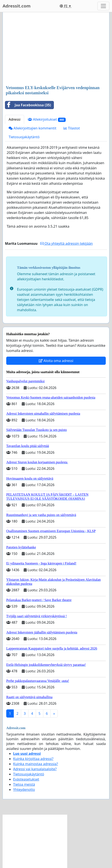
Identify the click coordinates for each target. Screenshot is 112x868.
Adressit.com (17, 6)
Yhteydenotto (24, 790)
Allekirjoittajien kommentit (32, 128)
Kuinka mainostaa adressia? (36, 764)
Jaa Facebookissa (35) (28, 105)
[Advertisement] (56, 49)
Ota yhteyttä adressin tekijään (67, 243)
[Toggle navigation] (103, 6)
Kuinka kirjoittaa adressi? (33, 759)
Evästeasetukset (26, 779)
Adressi (15, 119)
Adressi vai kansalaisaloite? (35, 769)
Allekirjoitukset (47, 119)
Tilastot (72, 128)
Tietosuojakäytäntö (24, 137)
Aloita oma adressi (56, 361)
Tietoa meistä (24, 784)
